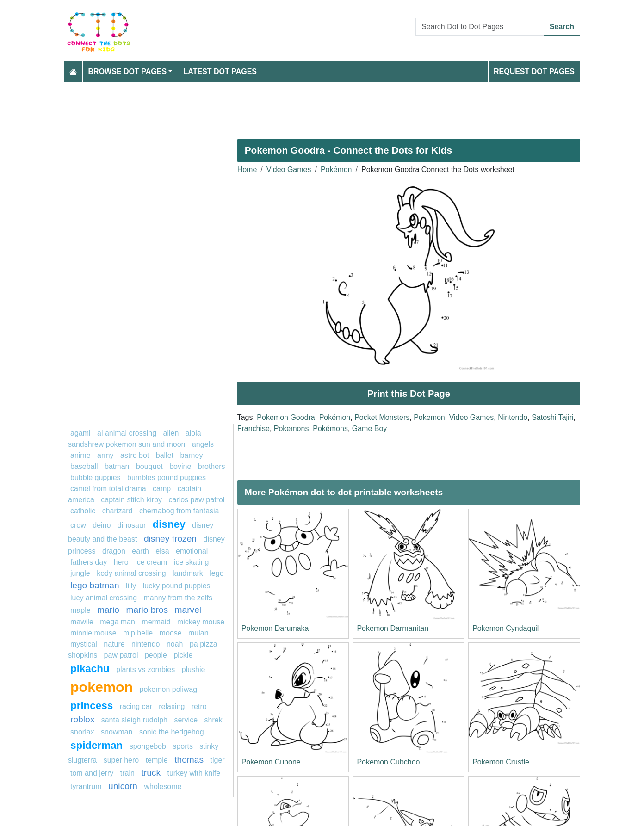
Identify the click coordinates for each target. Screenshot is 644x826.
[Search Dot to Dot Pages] (480, 27)
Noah (175, 644)
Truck (151, 773)
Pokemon (429, 417)
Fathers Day (89, 562)
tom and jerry (92, 773)
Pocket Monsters (382, 417)
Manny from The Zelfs (178, 598)
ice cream (151, 562)
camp (162, 489)
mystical (84, 644)
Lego (217, 573)
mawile (82, 622)
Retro (199, 706)
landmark (188, 573)
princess (92, 706)
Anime (80, 455)
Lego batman (95, 585)
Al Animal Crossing (127, 433)
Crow (78, 525)
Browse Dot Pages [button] (128, 71)
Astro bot (135, 455)
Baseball (84, 466)
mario (108, 610)
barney (191, 455)
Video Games (289, 170)
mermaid (156, 622)
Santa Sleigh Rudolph (134, 720)
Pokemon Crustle (501, 762)
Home (247, 170)
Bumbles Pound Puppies (167, 478)
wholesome (163, 786)
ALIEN (171, 433)
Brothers (212, 466)
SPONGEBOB (148, 746)
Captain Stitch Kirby (131, 500)
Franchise (254, 428)
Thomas (189, 760)
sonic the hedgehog (172, 732)
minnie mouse (93, 633)
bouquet (149, 466)
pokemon (102, 687)
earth (140, 551)
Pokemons (291, 428)
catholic (84, 511)
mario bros (147, 610)
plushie (194, 669)
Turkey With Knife (194, 773)
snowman (117, 732)
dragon (114, 551)
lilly (131, 586)
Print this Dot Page (409, 394)
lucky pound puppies (177, 586)
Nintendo (513, 417)
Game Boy (370, 428)
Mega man (118, 622)
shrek (214, 720)
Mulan (198, 633)
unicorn (123, 786)
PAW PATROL (121, 655)
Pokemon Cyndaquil (505, 628)
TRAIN (127, 773)
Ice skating (192, 562)
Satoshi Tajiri (552, 417)
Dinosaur (132, 525)
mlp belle (138, 633)
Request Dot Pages (534, 71)
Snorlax (82, 732)
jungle (80, 573)
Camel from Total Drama (108, 489)
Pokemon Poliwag (169, 689)
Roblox (82, 719)
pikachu (90, 669)
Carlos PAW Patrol (196, 500)
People (156, 655)
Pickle (183, 655)
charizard (118, 511)
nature (114, 644)
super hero (121, 760)
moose (171, 633)
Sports (183, 746)
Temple (157, 760)
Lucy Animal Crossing (104, 598)
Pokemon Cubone (271, 762)
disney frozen (170, 539)
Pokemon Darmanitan (393, 628)
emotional (192, 551)
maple (80, 610)
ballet (165, 455)
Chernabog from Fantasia (179, 511)
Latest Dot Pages (220, 71)
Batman (117, 466)
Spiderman (96, 745)
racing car (136, 706)
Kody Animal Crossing (131, 573)
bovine (180, 466)
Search (562, 27)
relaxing (172, 706)
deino (102, 525)
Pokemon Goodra (286, 417)
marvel (188, 610)
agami (80, 433)
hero (121, 562)
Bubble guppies (96, 478)
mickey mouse (201, 622)
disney (169, 524)
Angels (203, 444)
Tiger (218, 760)
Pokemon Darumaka (275, 628)
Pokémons (330, 428)
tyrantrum (86, 786)
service (186, 720)
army (105, 455)
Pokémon (336, 170)
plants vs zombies (146, 669)
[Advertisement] (322, 107)
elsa (162, 551)
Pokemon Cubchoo (388, 762)
